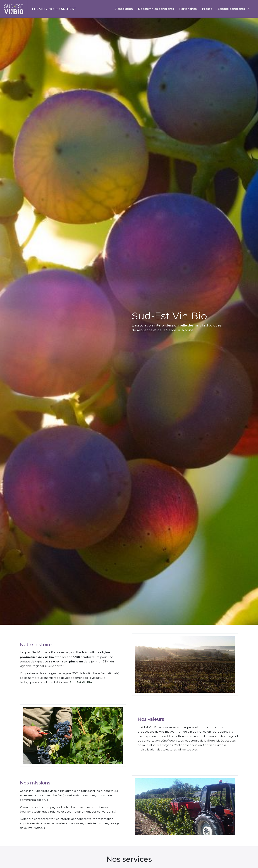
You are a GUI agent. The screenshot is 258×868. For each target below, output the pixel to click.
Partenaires (188, 9)
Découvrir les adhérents (156, 9)
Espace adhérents (231, 9)
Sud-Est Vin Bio (81, 682)
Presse (207, 9)
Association (124, 9)
